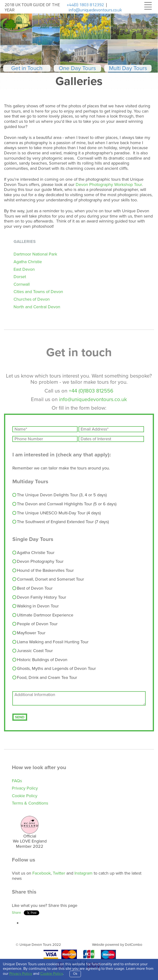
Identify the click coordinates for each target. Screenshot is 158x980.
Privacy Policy (25, 788)
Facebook (42, 873)
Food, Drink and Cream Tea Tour (45, 678)
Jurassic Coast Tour (33, 651)
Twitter (59, 873)
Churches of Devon (32, 299)
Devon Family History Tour (39, 597)
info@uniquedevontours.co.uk (93, 399)
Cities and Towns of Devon (38, 292)
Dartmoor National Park (35, 254)
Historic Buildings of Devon (40, 660)
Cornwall (22, 284)
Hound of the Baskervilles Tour (43, 571)
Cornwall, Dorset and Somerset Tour (48, 579)
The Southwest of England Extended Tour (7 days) (61, 522)
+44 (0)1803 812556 (91, 391)
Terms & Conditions (30, 803)
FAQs (17, 781)
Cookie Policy (25, 796)
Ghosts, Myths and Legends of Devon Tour (54, 669)
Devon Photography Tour (38, 562)
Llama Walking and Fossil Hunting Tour (51, 642)
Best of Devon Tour (33, 588)
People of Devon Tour (35, 624)
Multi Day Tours (128, 68)
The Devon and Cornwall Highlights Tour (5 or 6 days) (64, 504)
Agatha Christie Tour (34, 553)
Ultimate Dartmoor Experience (43, 615)
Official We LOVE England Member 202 (30, 841)
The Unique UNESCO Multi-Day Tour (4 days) (57, 513)
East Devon (24, 269)
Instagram (84, 873)
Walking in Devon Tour (36, 606)
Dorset (20, 277)
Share (16, 913)
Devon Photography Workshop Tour (109, 185)
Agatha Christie (28, 262)
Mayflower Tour (29, 633)
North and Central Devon (37, 307)
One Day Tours (77, 68)
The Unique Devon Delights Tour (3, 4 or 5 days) (60, 495)
